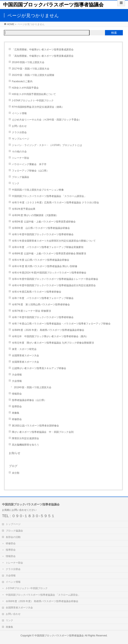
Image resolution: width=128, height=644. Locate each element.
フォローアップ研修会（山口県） (30, 171)
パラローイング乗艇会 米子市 (29, 164)
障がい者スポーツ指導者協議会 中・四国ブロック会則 (43, 432)
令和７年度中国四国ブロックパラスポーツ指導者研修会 (43, 317)
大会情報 (17, 375)
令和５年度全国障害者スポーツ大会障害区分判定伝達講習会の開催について (54, 241)
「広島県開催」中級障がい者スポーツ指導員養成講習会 (43, 50)
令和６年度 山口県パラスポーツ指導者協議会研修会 (41, 260)
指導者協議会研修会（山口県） (29, 400)
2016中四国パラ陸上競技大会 (28, 62)
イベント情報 (19, 113)
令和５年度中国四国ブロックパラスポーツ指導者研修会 (43, 234)
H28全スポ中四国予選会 (25, 88)
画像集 (16, 413)
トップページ (13, 524)
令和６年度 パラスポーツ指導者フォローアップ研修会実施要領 (48, 247)
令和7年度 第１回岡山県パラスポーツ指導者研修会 (41, 305)
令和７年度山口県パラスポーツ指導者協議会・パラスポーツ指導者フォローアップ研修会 (61, 324)
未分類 (16, 473)
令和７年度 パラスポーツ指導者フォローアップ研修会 (43, 298)
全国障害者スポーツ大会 (25, 356)
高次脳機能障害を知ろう (25, 445)
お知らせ (15, 453)
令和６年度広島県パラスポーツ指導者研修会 (37, 292)
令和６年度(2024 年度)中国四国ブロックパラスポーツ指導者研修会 (49, 273)
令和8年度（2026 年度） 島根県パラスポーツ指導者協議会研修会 (48, 330)
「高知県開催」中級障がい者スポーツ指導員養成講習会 (43, 56)
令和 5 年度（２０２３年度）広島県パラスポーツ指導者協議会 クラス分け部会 (56, 203)
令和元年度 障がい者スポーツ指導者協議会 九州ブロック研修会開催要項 (53, 343)
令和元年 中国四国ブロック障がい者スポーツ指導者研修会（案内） (50, 336)
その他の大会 (19, 152)
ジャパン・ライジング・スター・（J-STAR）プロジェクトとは (47, 145)
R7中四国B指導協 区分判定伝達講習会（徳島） (38, 107)
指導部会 (17, 407)
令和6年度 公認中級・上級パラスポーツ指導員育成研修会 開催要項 (49, 254)
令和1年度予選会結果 (24, 209)
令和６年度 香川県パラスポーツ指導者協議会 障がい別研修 (45, 266)
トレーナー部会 (21, 158)
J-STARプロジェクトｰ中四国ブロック (33, 101)
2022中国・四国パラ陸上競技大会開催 (33, 75)
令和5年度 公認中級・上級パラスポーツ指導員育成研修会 (44, 222)
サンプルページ (21, 139)
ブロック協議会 (21, 177)
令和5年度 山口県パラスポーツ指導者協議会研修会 (41, 228)
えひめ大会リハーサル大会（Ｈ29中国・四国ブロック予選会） (47, 120)
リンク (16, 183)
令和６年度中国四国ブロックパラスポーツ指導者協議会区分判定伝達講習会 (54, 285)
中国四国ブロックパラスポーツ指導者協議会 (53, 5)
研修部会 (17, 419)
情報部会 (17, 394)
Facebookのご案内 (22, 81)
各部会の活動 (13, 537)
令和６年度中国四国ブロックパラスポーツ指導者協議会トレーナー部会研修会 (55, 279)
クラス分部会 (19, 132)
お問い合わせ (19, 126)
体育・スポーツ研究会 (24, 349)
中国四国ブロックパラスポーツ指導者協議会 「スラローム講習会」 (49, 196)
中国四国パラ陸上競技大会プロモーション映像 (38, 190)
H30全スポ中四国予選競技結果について (34, 94)
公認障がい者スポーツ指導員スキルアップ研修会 (39, 368)
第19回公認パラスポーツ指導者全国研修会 (35, 426)
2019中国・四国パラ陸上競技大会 (33, 387)
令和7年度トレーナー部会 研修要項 (31, 311)
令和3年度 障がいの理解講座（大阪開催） (35, 215)
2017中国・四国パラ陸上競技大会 (31, 69)
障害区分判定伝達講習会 (25, 438)
